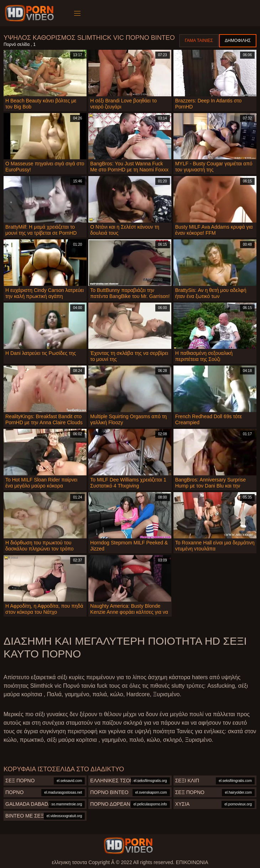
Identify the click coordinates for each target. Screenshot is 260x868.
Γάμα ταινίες (199, 41)
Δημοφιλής (238, 41)
